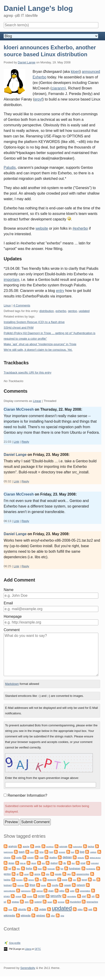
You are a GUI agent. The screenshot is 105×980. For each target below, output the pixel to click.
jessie (65, 880)
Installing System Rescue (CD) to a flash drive (34, 322)
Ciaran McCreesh (19, 409)
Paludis (10, 168)
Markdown (12, 684)
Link (16, 442)
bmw (42, 852)
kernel (84, 880)
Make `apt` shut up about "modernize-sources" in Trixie (40, 344)
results (30, 896)
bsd (72, 852)
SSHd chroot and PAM (19, 328)
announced (91, 72)
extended (95, 863)
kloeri (75, 72)
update (43, 909)
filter (18, 869)
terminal (61, 902)
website (42, 228)
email (83, 863)
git (18, 874)
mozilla (55, 885)
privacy (7, 896)
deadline (53, 858)
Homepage (13, 616)
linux (33, 885)
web (90, 909)
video (80, 909)
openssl (40, 891)
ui (33, 910)
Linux (7, 305)
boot (51, 852)
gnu (48, 874)
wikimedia (9, 915)
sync (27, 902)
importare (11, 280)
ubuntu (22, 909)
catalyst (93, 852)
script (41, 896)
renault (18, 896)
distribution (47, 311)
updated (84, 311)
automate (63, 846)
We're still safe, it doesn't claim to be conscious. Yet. (38, 350)
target (50, 902)
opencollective (10, 891)
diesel (34, 863)
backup (91, 846)
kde (75, 880)
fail (10, 869)
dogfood (54, 863)
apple (38, 846)
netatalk (68, 885)
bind (32, 852)
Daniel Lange (27, 62)
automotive (78, 847)
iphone (31, 880)
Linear (37, 401)
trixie (10, 910)
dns (43, 863)
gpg (69, 874)
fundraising (91, 869)
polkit (72, 891)
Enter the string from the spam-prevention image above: (42, 778)
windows (41, 916)
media (43, 885)
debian (67, 857)
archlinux (50, 847)
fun (62, 869)
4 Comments (22, 305)
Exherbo (40, 77)
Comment (12, 630)
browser (62, 852)
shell (84, 896)
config (19, 858)
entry (60, 291)
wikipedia (26, 916)
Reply (25, 442)
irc (41, 880)
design (11, 863)
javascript (52, 880)
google (58, 874)
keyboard (8, 885)
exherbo (61, 311)
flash (40, 869)
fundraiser (75, 868)
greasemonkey (83, 874)
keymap (21, 885)
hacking (7, 880)
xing (62, 916)
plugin (51, 891)
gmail (27, 874)
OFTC (38, 949)
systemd (38, 902)
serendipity (72, 896)
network (81, 885)
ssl (5, 902)
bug (82, 852)
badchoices (8, 852)
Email (8, 603)
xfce (53, 916)
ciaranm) (59, 88)
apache (26, 846)
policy (62, 891)
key (94, 880)
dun (73, 863)
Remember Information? (27, 795)
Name (9, 590)
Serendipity (28, 968)
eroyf (38, 99)
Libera (28, 949)
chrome (7, 858)
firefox (29, 869)
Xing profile (15, 943)
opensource (26, 891)
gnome (37, 874)
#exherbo (80, 228)
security (56, 896)
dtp (65, 863)
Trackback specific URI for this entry (28, 373)
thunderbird (75, 902)
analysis (13, 846)
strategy (15, 902)
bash (21, 852)
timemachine (92, 902)
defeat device (95, 858)
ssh (93, 896)
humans (19, 880)
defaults (81, 858)
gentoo (73, 311)
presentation (85, 891)
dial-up (23, 863)
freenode (51, 869)
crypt (41, 858)
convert (31, 858)
